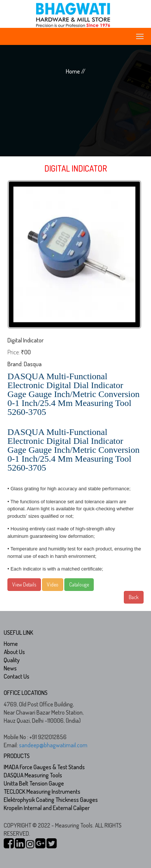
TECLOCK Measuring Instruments (42, 791)
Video (53, 584)
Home (11, 644)
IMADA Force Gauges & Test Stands (44, 767)
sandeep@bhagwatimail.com (53, 745)
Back (134, 597)
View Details (24, 584)
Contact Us (17, 676)
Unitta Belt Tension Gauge (34, 783)
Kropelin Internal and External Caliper (47, 808)
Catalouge (79, 584)
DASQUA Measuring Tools (33, 775)
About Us (14, 652)
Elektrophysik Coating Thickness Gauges (51, 800)
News (10, 668)
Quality (12, 660)
